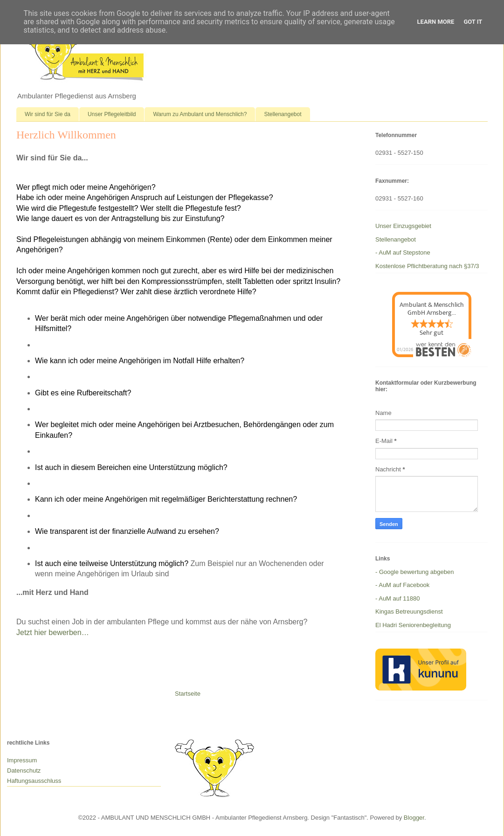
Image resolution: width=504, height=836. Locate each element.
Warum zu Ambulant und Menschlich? (200, 114)
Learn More (436, 22)
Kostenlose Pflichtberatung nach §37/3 (427, 266)
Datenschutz (24, 770)
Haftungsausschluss (34, 781)
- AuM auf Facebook (402, 585)
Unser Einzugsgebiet (403, 226)
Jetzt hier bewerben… (53, 632)
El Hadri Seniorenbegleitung (413, 625)
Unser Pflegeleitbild (112, 114)
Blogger (414, 818)
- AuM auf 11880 (397, 598)
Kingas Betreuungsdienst (409, 611)
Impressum (22, 760)
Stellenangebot (283, 114)
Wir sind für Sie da (48, 114)
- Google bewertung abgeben (414, 572)
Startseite (188, 694)
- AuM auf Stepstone (403, 252)
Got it (473, 22)
